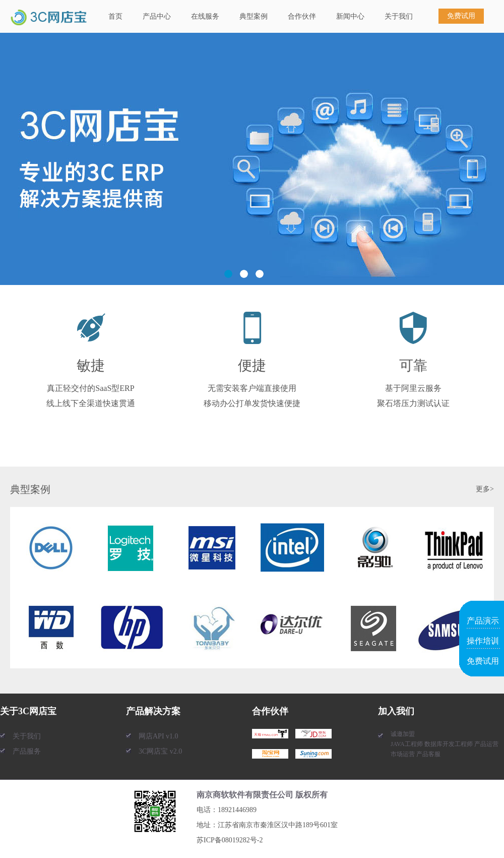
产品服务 (27, 751)
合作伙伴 (302, 16)
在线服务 (205, 16)
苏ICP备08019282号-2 (230, 840)
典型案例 (254, 16)
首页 (115, 16)
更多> (485, 489)
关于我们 (399, 16)
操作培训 (483, 641)
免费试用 (461, 16)
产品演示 (483, 621)
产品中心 (157, 16)
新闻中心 (350, 16)
